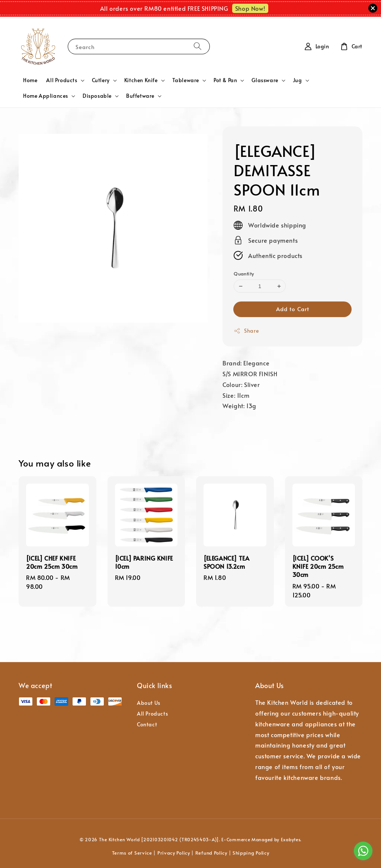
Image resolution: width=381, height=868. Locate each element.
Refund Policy (211, 853)
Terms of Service (132, 853)
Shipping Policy (251, 853)
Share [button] (246, 331)
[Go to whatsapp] (363, 851)
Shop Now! (250, 8)
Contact (147, 724)
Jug (297, 80)
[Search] (198, 46)
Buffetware (140, 96)
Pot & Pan (225, 80)
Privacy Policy (174, 853)
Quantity (244, 274)
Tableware (186, 80)
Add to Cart (293, 309)
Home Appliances (46, 96)
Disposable (97, 96)
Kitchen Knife (141, 80)
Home (30, 80)
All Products (62, 80)
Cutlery (101, 80)
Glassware (265, 80)
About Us (149, 703)
